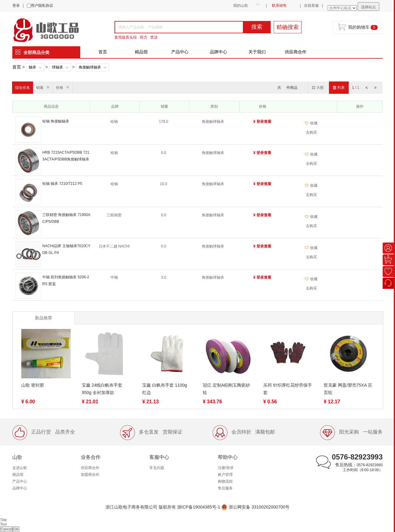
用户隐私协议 (42, 6)
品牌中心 (218, 52)
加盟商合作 (90, 475)
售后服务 (225, 488)
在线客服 (311, 6)
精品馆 (141, 52)
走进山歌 (20, 468)
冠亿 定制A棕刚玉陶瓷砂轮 (226, 389)
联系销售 (279, 6)
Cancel (6, 529)
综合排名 (23, 88)
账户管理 (225, 475)
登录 (16, 6)
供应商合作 (296, 52)
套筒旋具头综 (126, 37)
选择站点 (368, 7)
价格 (60, 88)
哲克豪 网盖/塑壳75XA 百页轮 (348, 389)
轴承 (32, 67)
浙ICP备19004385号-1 (199, 507)
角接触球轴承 (90, 67)
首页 (103, 52)
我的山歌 (241, 6)
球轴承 (57, 67)
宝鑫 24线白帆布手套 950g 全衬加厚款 (102, 389)
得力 (143, 37)
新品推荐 (44, 318)
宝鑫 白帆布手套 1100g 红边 (165, 389)
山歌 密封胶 (33, 385)
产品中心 (180, 52)
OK (16, 529)
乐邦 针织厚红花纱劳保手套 (288, 389)
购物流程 (225, 481)
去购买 (311, 132)
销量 (40, 88)
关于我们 (257, 52)
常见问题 (157, 468)
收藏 (311, 123)
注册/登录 (226, 468)
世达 (154, 37)
